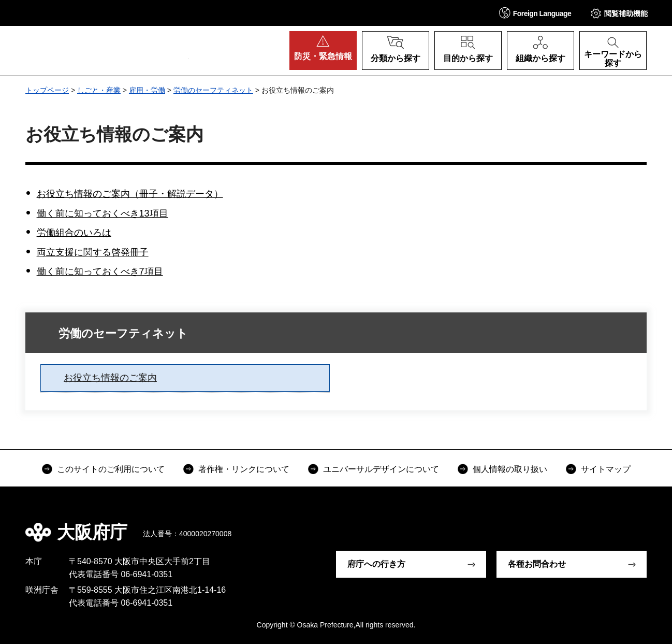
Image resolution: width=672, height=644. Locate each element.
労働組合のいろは (74, 233)
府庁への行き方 (376, 564)
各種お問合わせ (537, 564)
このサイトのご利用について (111, 469)
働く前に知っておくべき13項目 (103, 213)
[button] (535, 13)
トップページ (47, 90)
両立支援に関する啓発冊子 (93, 252)
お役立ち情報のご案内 (110, 378)
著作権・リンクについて (244, 469)
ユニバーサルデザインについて (381, 469)
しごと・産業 (99, 90)
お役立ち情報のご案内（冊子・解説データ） (130, 194)
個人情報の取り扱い (510, 469)
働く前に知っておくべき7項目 (100, 271)
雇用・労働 (147, 90)
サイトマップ (606, 469)
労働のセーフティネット (213, 90)
